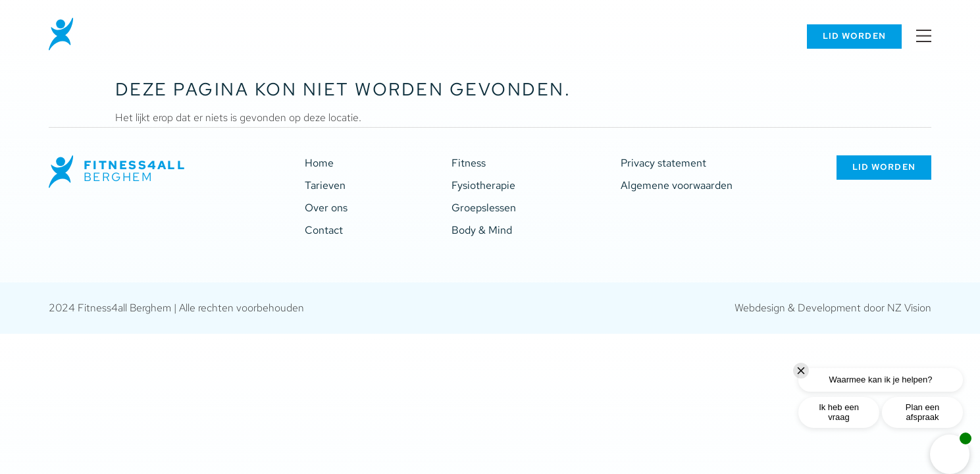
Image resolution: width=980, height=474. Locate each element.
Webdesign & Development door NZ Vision (833, 308)
